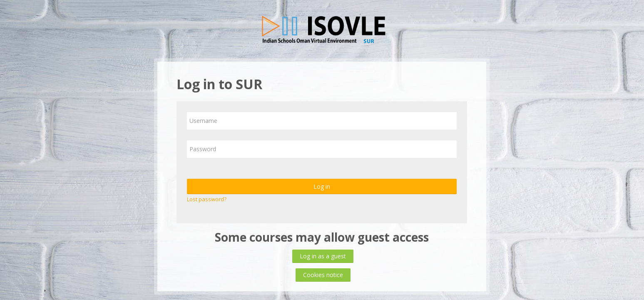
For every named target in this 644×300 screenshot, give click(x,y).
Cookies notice (323, 275)
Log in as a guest (323, 256)
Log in (322, 186)
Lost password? (207, 199)
